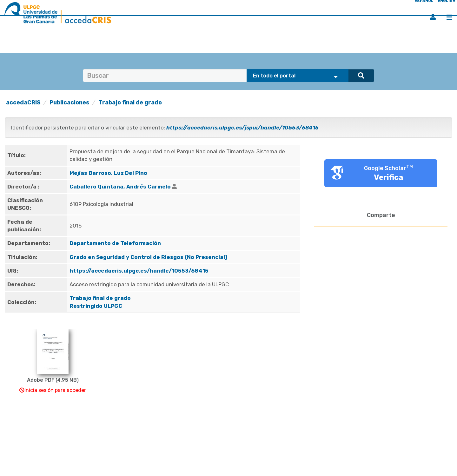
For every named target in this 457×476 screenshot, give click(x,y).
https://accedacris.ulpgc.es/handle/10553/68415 (139, 271)
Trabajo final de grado (130, 102)
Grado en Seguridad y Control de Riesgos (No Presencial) (149, 257)
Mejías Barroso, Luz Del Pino (108, 173)
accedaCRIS (23, 102)
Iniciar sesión (433, 17)
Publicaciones (70, 102)
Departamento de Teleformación (115, 243)
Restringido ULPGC (96, 306)
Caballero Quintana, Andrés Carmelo (120, 187)
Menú (449, 17)
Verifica (389, 177)
